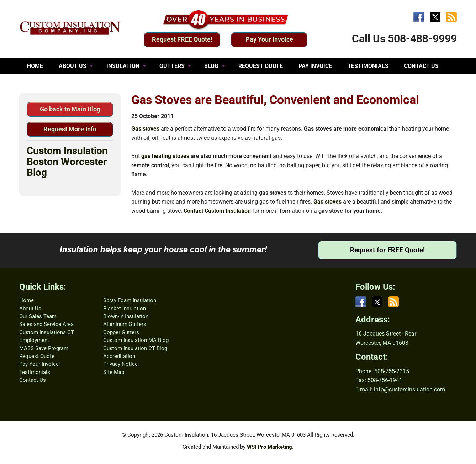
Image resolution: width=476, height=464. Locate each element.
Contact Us (33, 380)
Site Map (114, 372)
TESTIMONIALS (368, 66)
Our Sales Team (38, 316)
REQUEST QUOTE (261, 66)
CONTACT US (421, 66)
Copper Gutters (121, 332)
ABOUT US (73, 66)
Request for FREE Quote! (387, 250)
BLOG (211, 66)
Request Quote (37, 356)
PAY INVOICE (315, 66)
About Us (30, 309)
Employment (34, 340)
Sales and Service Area (46, 324)
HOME (35, 66)
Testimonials (35, 372)
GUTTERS (172, 66)
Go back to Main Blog (70, 109)
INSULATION (123, 66)
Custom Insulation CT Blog (135, 348)
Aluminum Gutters (125, 324)
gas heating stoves (165, 156)
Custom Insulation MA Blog (136, 340)
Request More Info (70, 129)
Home (27, 300)
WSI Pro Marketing (269, 447)
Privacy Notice (120, 364)
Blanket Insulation (125, 309)
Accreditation (119, 356)
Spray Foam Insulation (130, 300)
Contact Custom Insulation (217, 211)
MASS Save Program (44, 348)
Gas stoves (145, 129)
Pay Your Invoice (269, 39)
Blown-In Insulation (126, 316)
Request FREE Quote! (182, 39)
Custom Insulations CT (47, 332)
